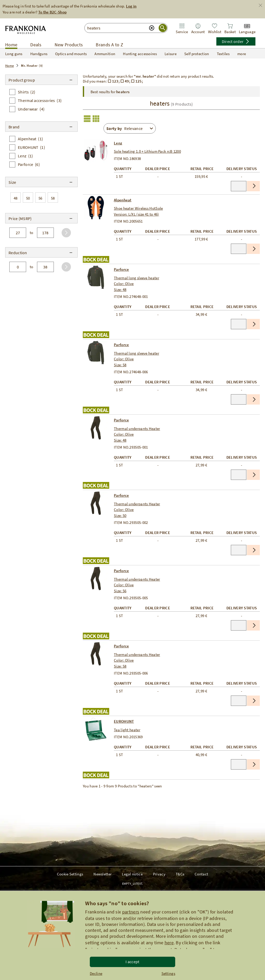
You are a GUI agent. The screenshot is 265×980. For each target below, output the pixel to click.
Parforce (121, 269)
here (169, 943)
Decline (96, 973)
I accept (132, 962)
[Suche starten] (163, 28)
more (245, 54)
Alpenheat (123, 200)
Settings (168, 973)
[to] (45, 233)
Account (198, 32)
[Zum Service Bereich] (182, 26)
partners (131, 912)
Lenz (118, 143)
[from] (18, 233)
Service (182, 32)
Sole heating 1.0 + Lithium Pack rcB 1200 (147, 151)
